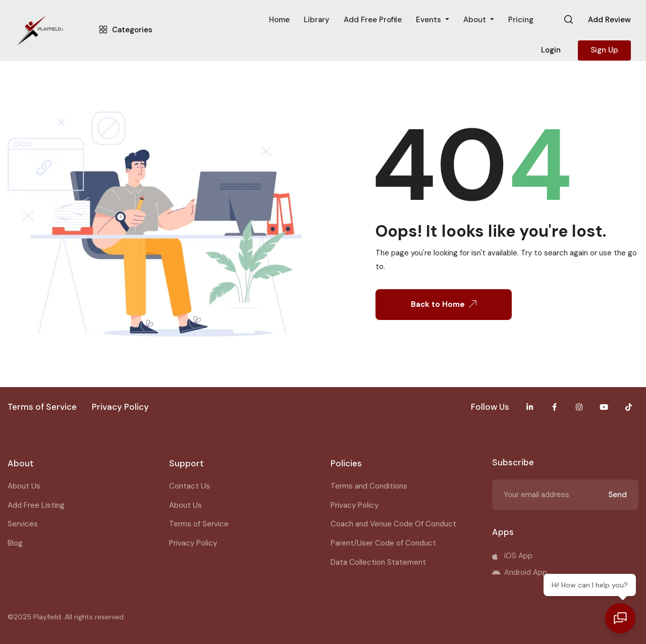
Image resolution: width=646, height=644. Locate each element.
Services (23, 524)
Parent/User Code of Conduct (383, 543)
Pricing (521, 20)
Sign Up (604, 50)
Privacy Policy (193, 543)
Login (551, 50)
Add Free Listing (36, 505)
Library (317, 20)
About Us (24, 486)
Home (279, 20)
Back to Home (444, 304)
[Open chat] (621, 619)
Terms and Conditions (369, 486)
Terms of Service (199, 524)
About (476, 20)
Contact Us (190, 486)
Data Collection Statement (378, 562)
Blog (15, 543)
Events (429, 20)
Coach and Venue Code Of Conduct (393, 524)
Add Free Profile (373, 20)
